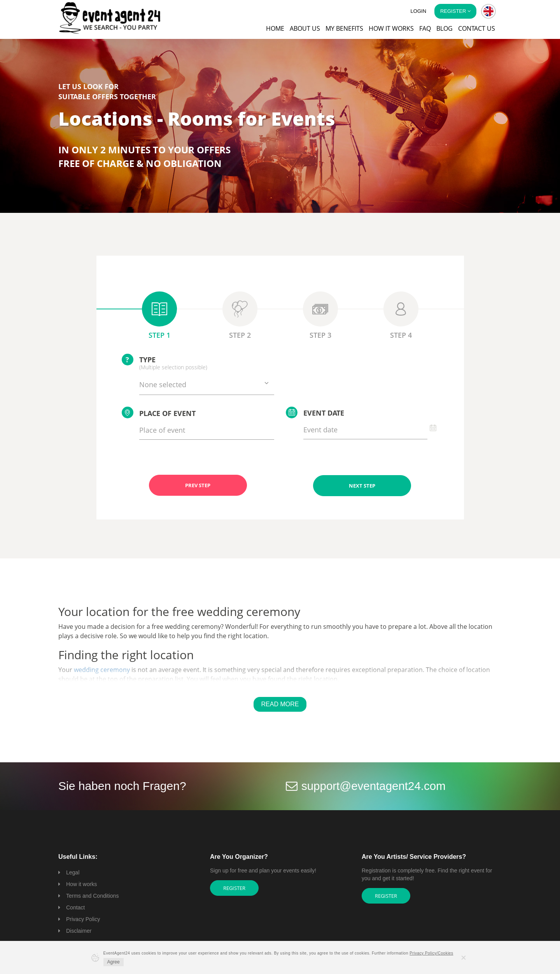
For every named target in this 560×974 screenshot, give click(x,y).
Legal (73, 872)
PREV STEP (198, 485)
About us (305, 28)
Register (234, 888)
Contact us (477, 28)
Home (275, 28)
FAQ (425, 28)
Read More (280, 704)
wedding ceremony (102, 669)
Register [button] (455, 11)
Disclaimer (79, 930)
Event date (315, 412)
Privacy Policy (83, 919)
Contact (75, 907)
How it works (391, 28)
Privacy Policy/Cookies (431, 953)
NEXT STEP (362, 485)
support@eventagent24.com (375, 785)
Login (418, 11)
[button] (488, 11)
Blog (444, 28)
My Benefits (344, 28)
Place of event (159, 412)
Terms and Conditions (92, 895)
